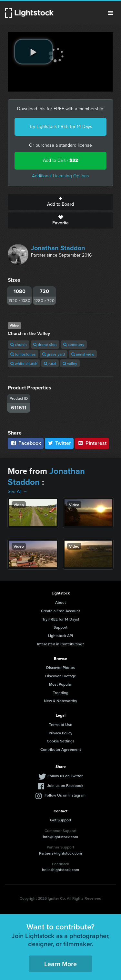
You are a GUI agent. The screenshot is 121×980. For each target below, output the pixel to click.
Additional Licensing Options (60, 176)
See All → (18, 491)
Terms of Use (61, 725)
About (60, 602)
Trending (61, 693)
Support (60, 627)
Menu (111, 13)
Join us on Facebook (65, 785)
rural (50, 363)
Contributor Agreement (61, 749)
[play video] (34, 52)
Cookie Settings (61, 741)
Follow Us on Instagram (65, 795)
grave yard (54, 354)
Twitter (59, 443)
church (19, 344)
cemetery (74, 344)
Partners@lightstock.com (60, 853)
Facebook (26, 443)
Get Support (61, 820)
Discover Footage (61, 676)
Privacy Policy (60, 733)
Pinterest (92, 443)
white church (24, 363)
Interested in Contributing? (61, 644)
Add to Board (60, 202)
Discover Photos (60, 667)
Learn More (60, 964)
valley (70, 363)
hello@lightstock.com (60, 870)
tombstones (23, 354)
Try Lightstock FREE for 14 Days (61, 127)
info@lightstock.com (60, 837)
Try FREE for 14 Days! (61, 619)
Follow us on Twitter (65, 776)
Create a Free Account (60, 611)
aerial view (83, 354)
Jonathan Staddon (58, 248)
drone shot (45, 344)
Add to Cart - (60, 160)
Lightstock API (60, 636)
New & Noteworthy (60, 701)
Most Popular (60, 684)
